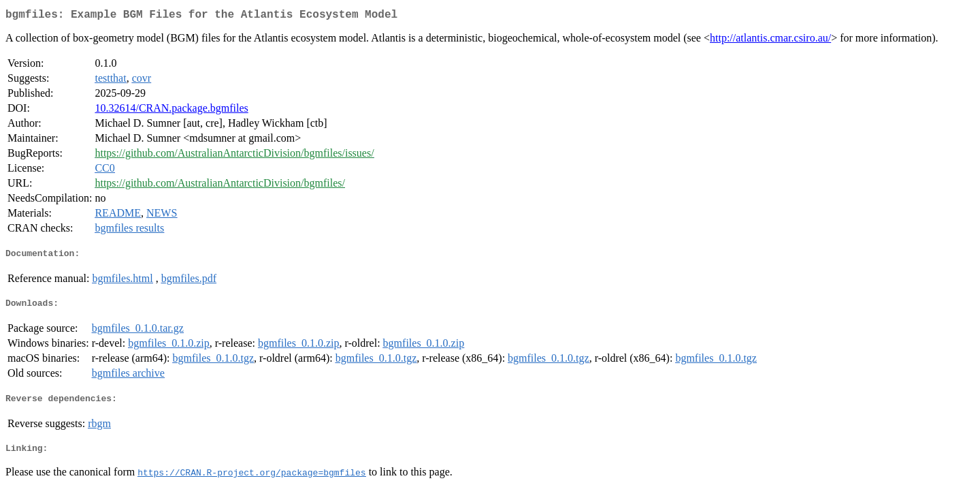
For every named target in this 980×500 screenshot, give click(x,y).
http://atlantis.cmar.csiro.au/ (770, 41)
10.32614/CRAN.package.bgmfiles (171, 111)
